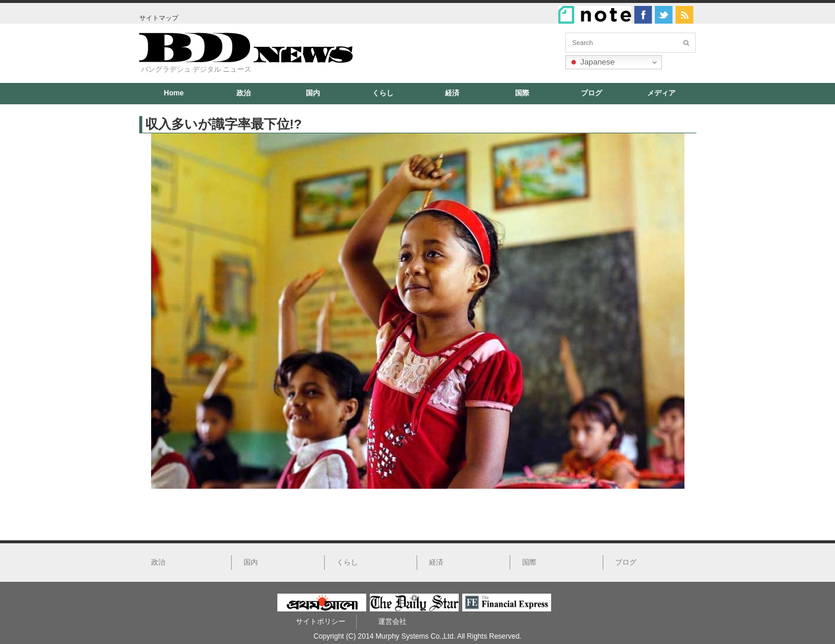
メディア (661, 93)
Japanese (592, 62)
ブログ (591, 93)
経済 (452, 93)
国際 (522, 93)
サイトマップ (159, 18)
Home (174, 93)
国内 (313, 93)
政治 (244, 93)
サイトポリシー (321, 621)
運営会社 (392, 621)
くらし (383, 93)
